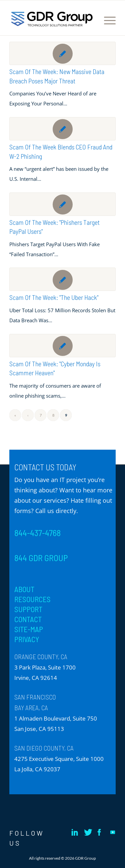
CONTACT (28, 619)
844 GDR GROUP (41, 558)
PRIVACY (27, 639)
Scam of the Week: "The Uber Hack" (54, 297)
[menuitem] (106, 20)
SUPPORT (28, 609)
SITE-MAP (29, 629)
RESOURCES (32, 599)
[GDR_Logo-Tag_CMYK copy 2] (52, 19)
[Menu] (106, 20)
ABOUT (24, 589)
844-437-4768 (37, 533)
